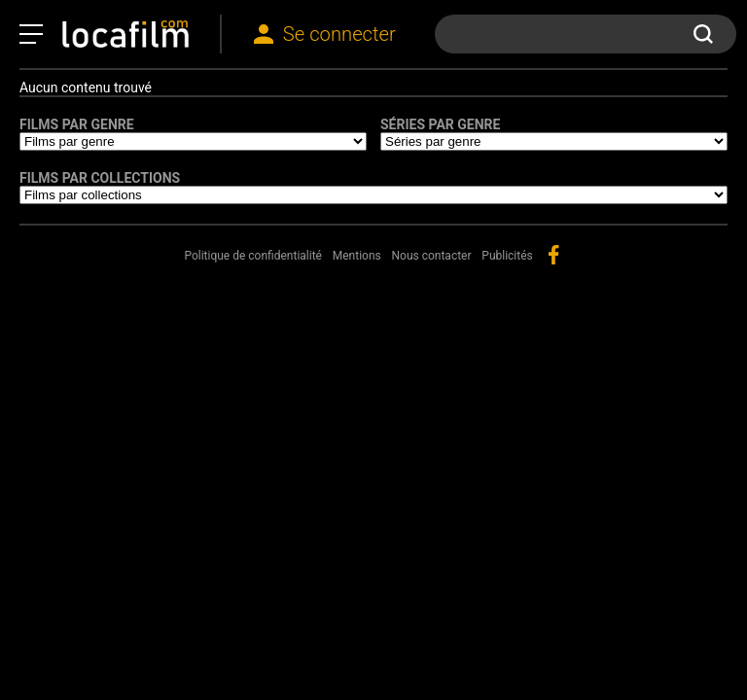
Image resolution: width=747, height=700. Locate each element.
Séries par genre (440, 124)
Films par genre (77, 124)
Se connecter (339, 34)
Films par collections (100, 178)
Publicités (507, 256)
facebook (553, 255)
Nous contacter (432, 256)
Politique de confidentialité (253, 256)
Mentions (357, 256)
